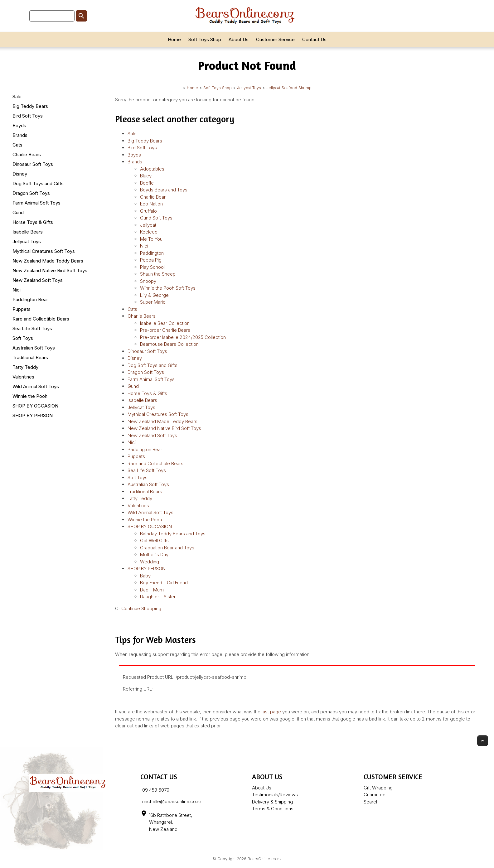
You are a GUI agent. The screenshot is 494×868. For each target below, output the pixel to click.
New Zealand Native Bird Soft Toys (50, 270)
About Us (239, 39)
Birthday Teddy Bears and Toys (173, 534)
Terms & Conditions (273, 809)
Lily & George (154, 295)
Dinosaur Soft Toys (33, 164)
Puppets (22, 309)
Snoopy (148, 281)
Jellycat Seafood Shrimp (289, 88)
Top (483, 741)
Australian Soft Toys (34, 348)
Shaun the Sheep (158, 274)
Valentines (23, 377)
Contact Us (314, 39)
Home (174, 39)
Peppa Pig (151, 260)
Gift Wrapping (378, 788)
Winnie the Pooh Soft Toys (168, 288)
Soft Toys (23, 338)
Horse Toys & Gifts (33, 222)
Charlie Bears (27, 154)
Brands (20, 135)
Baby (145, 576)
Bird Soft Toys (28, 116)
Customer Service (275, 39)
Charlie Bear (153, 197)
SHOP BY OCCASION (35, 406)
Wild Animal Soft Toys (36, 386)
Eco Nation (151, 204)
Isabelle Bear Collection (165, 323)
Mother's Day (154, 555)
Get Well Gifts (154, 540)
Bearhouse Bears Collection (169, 344)
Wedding (150, 562)
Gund (18, 212)
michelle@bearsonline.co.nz (172, 801)
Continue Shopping (141, 608)
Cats (17, 145)
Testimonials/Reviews (275, 795)
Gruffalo (148, 211)
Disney (20, 174)
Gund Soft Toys (156, 218)
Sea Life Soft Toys (32, 328)
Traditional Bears (30, 357)
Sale (17, 96)
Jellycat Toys (249, 88)
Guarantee (375, 795)
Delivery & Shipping (272, 802)
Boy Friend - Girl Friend (164, 583)
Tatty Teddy (25, 367)
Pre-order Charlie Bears (165, 330)
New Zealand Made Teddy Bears (48, 261)
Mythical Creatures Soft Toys (44, 251)
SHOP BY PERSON (33, 415)
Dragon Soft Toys (31, 193)
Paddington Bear (30, 299)
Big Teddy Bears (30, 106)
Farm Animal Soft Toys (36, 203)
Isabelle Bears (28, 232)
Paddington (152, 253)
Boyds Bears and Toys (164, 190)
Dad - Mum (152, 590)
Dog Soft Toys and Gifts (38, 183)
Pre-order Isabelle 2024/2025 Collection (183, 337)
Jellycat (148, 225)
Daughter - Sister (158, 597)
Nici (17, 290)
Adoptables (152, 169)
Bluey (146, 176)
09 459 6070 (156, 790)
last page (271, 712)
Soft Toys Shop (205, 39)
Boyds (19, 125)
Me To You (151, 239)
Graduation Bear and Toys (167, 548)
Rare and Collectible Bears (41, 319)
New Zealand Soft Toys (38, 280)
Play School (152, 267)
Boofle (147, 183)
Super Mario (153, 302)
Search (371, 802)
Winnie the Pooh (30, 396)
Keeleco (149, 232)
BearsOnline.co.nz (265, 859)
